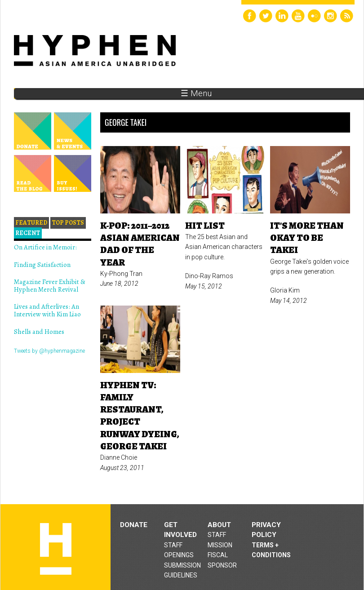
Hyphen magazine (56, 549)
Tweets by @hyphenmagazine (49, 351)
